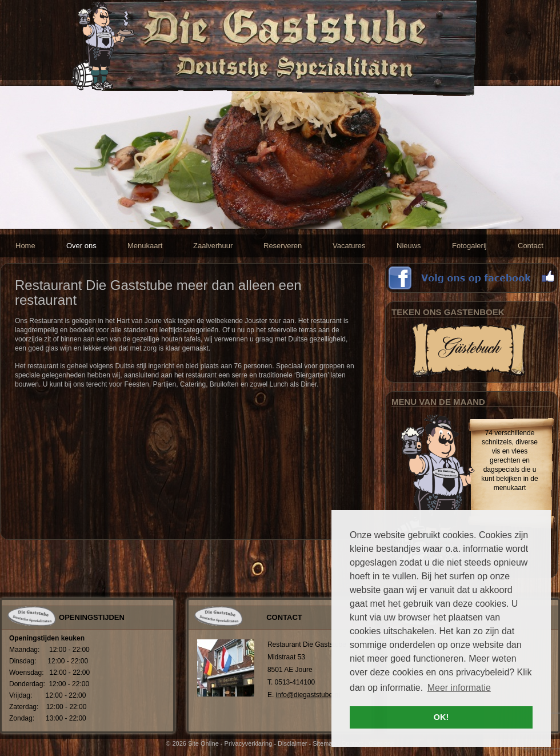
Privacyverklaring (249, 743)
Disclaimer (292, 743)
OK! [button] (441, 717)
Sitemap (324, 743)
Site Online (203, 743)
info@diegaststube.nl (308, 695)
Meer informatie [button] (459, 688)
